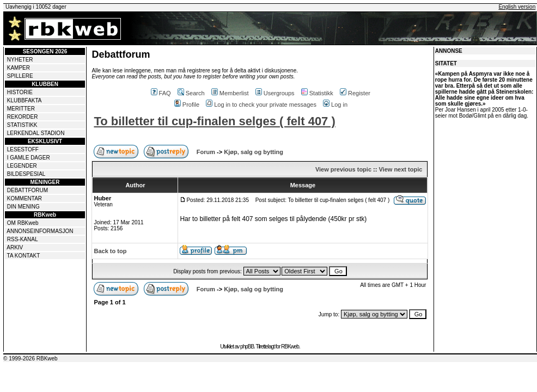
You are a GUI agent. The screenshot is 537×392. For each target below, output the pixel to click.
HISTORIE (20, 92)
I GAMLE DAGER (29, 158)
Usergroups (275, 93)
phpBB (247, 347)
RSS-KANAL (23, 239)
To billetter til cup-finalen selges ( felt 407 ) (214, 121)
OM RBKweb (23, 223)
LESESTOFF (23, 149)
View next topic (400, 169)
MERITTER (21, 109)
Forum (206, 152)
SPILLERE (20, 76)
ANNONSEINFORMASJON (40, 231)
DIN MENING (23, 207)
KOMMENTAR (25, 198)
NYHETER (20, 60)
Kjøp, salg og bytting (254, 152)
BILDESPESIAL (26, 174)
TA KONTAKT (24, 256)
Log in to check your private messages (261, 105)
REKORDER (23, 117)
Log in (335, 105)
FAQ (161, 93)
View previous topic (343, 169)
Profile (187, 105)
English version (517, 7)
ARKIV (15, 247)
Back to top (110, 251)
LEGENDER (22, 166)
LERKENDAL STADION (36, 133)
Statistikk (317, 93)
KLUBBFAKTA (25, 100)
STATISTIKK (22, 125)
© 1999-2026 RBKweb (30, 359)
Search (191, 93)
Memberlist (230, 93)
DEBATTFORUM (28, 190)
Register (355, 93)
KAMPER (19, 68)
